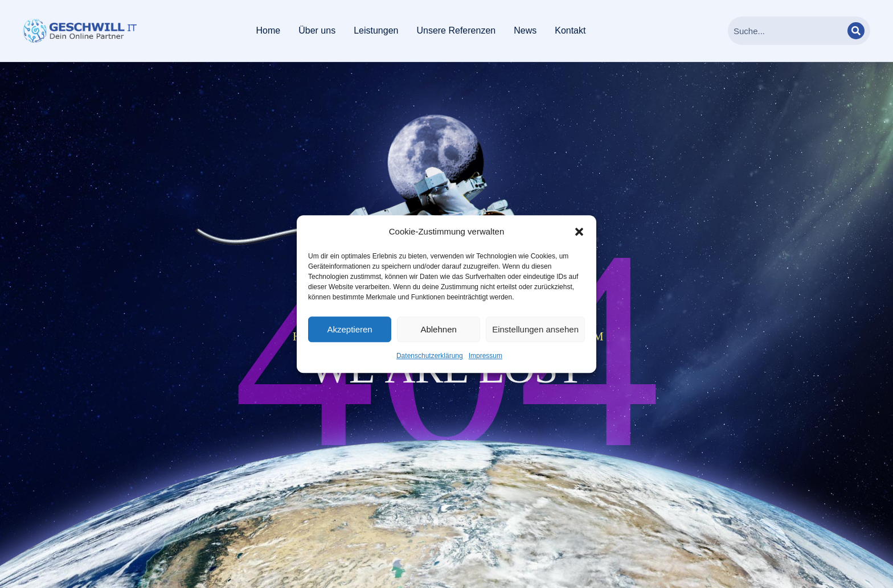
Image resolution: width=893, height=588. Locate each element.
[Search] (856, 31)
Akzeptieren (349, 329)
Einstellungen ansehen (535, 329)
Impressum (486, 356)
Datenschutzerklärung (430, 356)
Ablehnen (438, 329)
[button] (579, 232)
